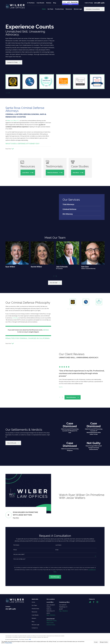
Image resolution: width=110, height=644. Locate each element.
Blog (55, 3)
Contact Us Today (14, 62)
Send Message (55, 610)
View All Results (13, 476)
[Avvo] (90, 635)
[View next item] (9, 93)
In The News (31, 3)
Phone (15, 583)
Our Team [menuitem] (50, 9)
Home (33, 635)
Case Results (40, 3)
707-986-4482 (99, 3)
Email (57, 583)
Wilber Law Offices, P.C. (12, 121)
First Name (16, 578)
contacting (15, 340)
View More (80, 175)
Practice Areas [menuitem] (59, 9)
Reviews (49, 3)
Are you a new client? (19, 588)
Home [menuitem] (44, 9)
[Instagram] (97, 635)
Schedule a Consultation (94, 9)
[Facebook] (94, 635)
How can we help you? (19, 592)
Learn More (29, 175)
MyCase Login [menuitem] (78, 9)
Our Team (34, 639)
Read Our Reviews (56, 175)
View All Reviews (73, 430)
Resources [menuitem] (69, 9)
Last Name (58, 578)
